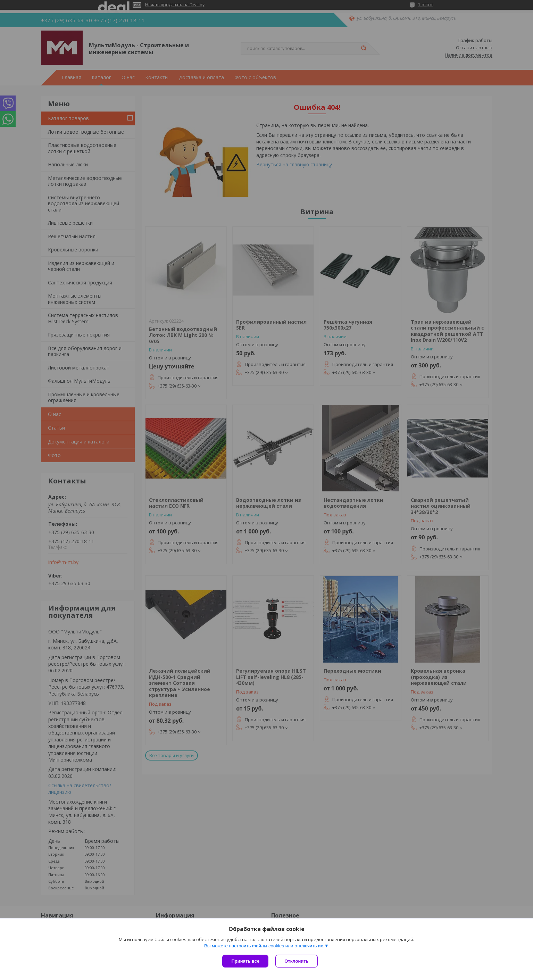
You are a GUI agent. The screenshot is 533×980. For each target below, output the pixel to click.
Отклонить (296, 961)
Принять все (245, 961)
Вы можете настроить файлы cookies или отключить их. (264, 946)
